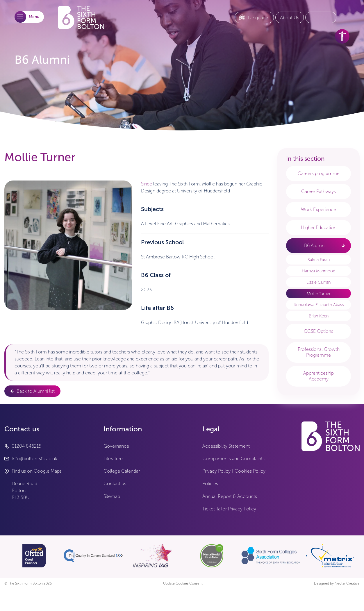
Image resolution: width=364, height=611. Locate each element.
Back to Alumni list (36, 391)
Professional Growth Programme (319, 352)
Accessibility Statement (226, 446)
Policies (210, 484)
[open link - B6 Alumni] (343, 245)
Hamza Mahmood (318, 271)
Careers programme (319, 173)
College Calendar (122, 471)
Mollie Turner (319, 294)
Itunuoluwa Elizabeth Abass (319, 305)
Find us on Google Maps (37, 471)
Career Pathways (318, 191)
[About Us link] (290, 18)
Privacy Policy (216, 471)
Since (147, 184)
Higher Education (319, 227)
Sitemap (112, 496)
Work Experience (318, 209)
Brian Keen (319, 316)
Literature (113, 459)
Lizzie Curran (318, 282)
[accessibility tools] (342, 36)
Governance (116, 446)
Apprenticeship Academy (318, 376)
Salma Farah (319, 260)
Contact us (115, 484)
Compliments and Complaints (233, 459)
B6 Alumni (315, 245)
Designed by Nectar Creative (337, 584)
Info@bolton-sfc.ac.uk (34, 459)
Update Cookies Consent (183, 584)
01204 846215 (26, 446)
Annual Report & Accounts (230, 496)
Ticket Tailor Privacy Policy (229, 509)
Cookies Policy (250, 471)
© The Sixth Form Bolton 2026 (28, 584)
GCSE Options (318, 331)
